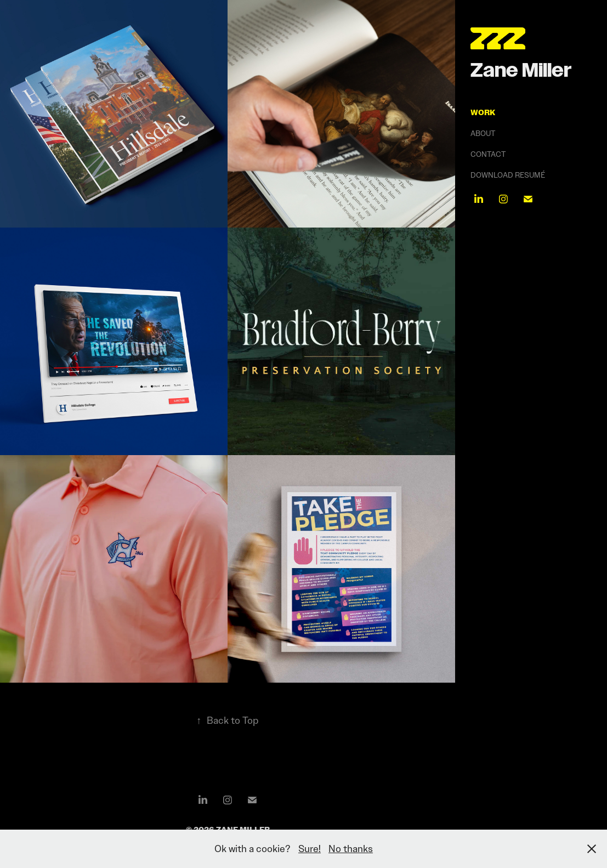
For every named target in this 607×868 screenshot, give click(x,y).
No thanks (351, 849)
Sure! (310, 849)
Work (483, 112)
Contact (488, 154)
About (483, 134)
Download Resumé (508, 175)
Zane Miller (521, 70)
